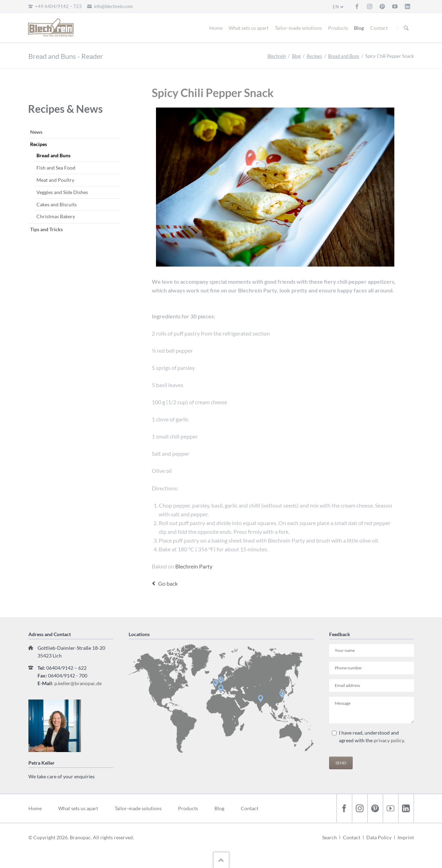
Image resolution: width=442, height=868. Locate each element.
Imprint (406, 837)
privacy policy (389, 740)
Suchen (406, 28)
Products (338, 28)
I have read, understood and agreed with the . (372, 736)
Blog (359, 28)
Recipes (314, 56)
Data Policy (379, 837)
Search (329, 837)
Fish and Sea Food (56, 168)
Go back (168, 583)
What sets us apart (249, 28)
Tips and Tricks (46, 229)
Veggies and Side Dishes (62, 192)
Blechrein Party (193, 566)
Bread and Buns (344, 56)
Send (341, 763)
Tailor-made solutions (298, 28)
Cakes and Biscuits (57, 204)
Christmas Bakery (56, 216)
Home (216, 28)
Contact (379, 28)
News (36, 132)
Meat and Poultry (55, 180)
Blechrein (277, 56)
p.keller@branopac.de (78, 683)
